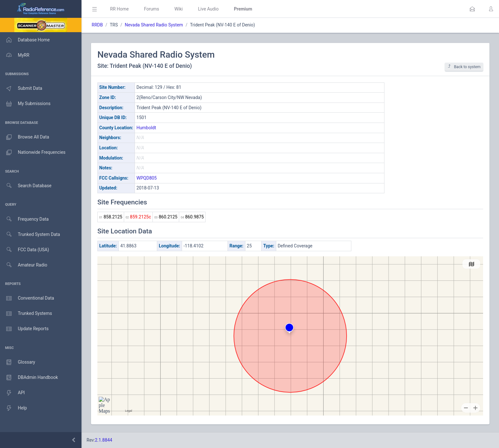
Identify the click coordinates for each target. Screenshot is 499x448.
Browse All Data (25, 137)
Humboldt (146, 128)
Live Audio (208, 9)
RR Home (119, 9)
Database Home (25, 40)
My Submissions (25, 104)
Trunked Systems (26, 314)
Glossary (18, 362)
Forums (151, 9)
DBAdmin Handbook (29, 378)
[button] (472, 9)
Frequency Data (24, 219)
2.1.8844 (104, 440)
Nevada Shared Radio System (154, 25)
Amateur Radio (24, 265)
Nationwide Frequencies (33, 153)
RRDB (97, 25)
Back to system (464, 67)
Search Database (26, 186)
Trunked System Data (30, 235)
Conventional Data (27, 298)
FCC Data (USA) (25, 250)
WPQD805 (147, 178)
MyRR (15, 55)
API (12, 393)
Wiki (179, 9)
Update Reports (24, 329)
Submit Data (21, 89)
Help (14, 408)
